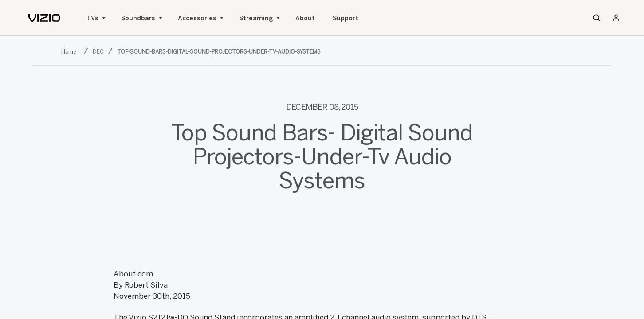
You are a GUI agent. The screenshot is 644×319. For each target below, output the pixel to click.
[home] (44, 18)
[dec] (99, 51)
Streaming (256, 18)
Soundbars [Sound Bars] (138, 18)
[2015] (70, 51)
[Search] (597, 18)
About (305, 18)
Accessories (197, 18)
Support (346, 18)
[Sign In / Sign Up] (616, 18)
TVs (92, 18)
